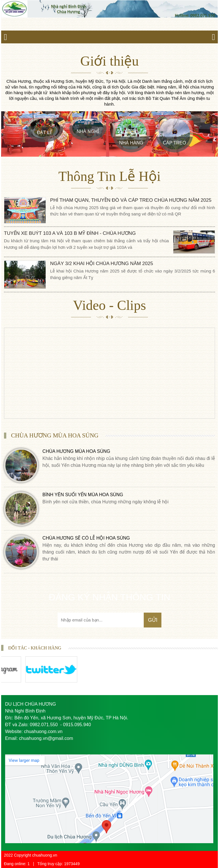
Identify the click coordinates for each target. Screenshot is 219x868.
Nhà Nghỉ (88, 131)
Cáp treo (174, 143)
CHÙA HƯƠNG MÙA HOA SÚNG (76, 451)
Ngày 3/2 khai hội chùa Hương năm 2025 (102, 264)
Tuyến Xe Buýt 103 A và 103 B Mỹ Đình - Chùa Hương (70, 233)
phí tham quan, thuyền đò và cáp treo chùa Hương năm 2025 (131, 200)
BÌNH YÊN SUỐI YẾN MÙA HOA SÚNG (83, 495)
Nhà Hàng (131, 143)
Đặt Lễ (44, 133)
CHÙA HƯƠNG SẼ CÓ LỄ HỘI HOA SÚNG (86, 538)
